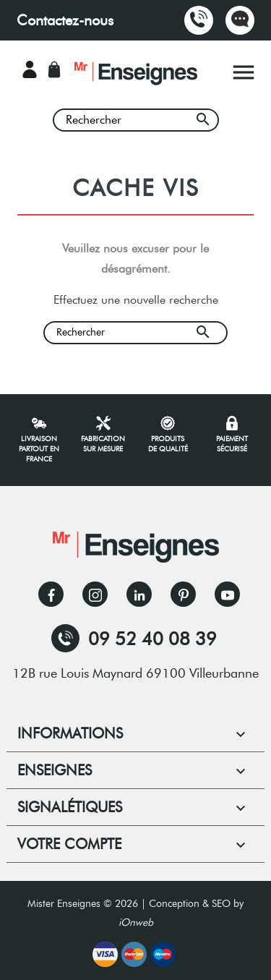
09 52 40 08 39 (134, 638)
